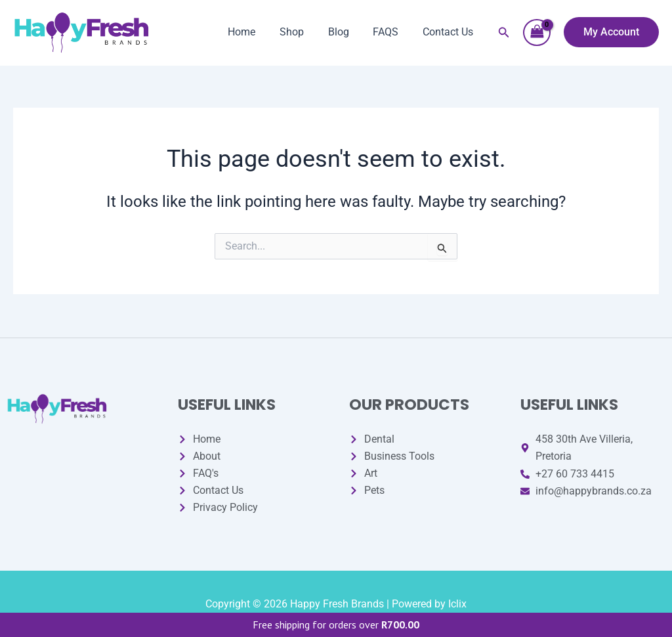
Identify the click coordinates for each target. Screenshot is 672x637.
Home (255, 32)
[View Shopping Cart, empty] (537, 33)
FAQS (390, 32)
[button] (504, 33)
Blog (346, 32)
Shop (302, 32)
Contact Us (449, 32)
